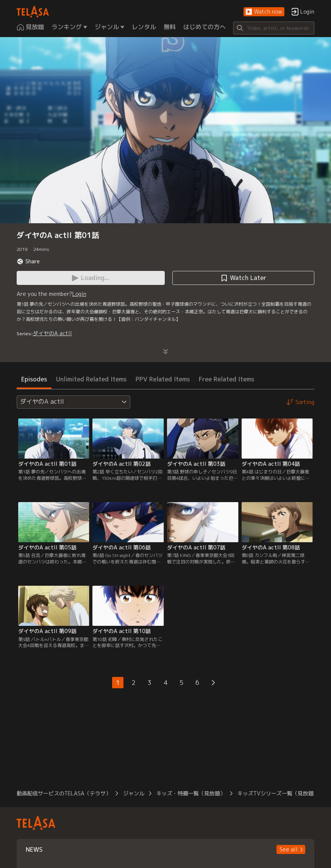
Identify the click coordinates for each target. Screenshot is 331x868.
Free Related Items (226, 379)
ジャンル (134, 793)
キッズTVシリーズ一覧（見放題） (278, 793)
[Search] (274, 28)
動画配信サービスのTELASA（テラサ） (64, 793)
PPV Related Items (163, 379)
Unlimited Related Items (91, 379)
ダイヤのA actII (52, 333)
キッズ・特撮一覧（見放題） (191, 793)
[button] (264, 12)
